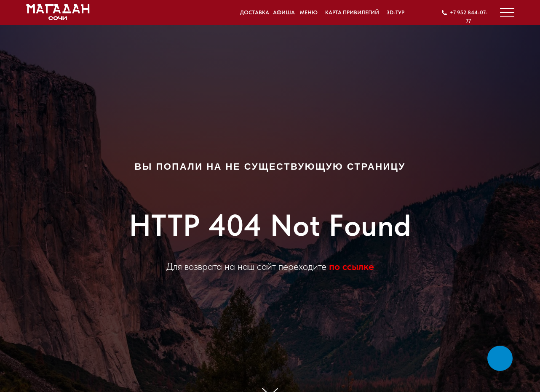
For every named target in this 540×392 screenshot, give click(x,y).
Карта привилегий (352, 12)
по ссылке (352, 266)
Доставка (255, 12)
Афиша (284, 12)
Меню (309, 12)
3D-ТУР (395, 12)
